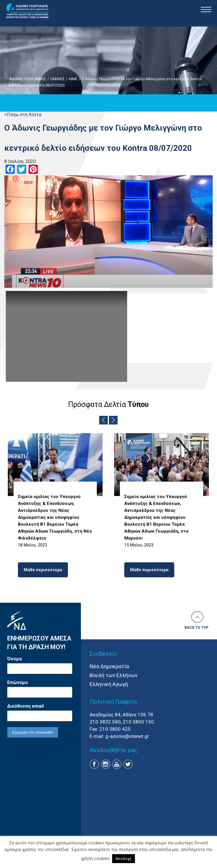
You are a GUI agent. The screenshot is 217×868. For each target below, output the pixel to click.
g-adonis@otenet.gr (127, 736)
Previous (103, 420)
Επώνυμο (18, 682)
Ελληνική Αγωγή (109, 684)
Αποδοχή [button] (124, 859)
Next (113, 420)
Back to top (196, 627)
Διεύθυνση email (25, 706)
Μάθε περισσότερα (43, 570)
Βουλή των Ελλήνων (114, 675)
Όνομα (14, 659)
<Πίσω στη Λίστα (23, 115)
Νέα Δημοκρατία (109, 666)
